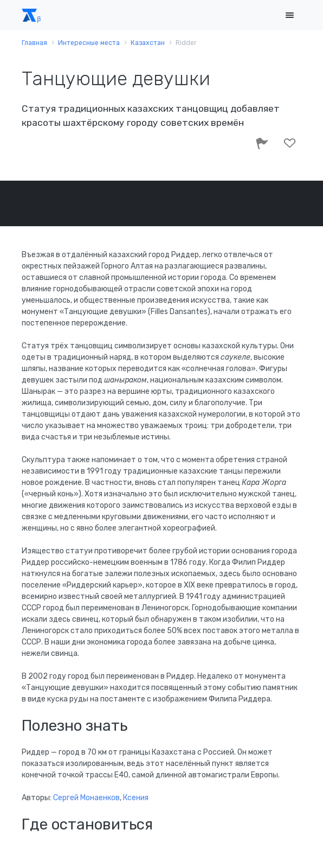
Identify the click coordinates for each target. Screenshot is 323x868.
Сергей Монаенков (86, 798)
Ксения (136, 798)
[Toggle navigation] (289, 15)
